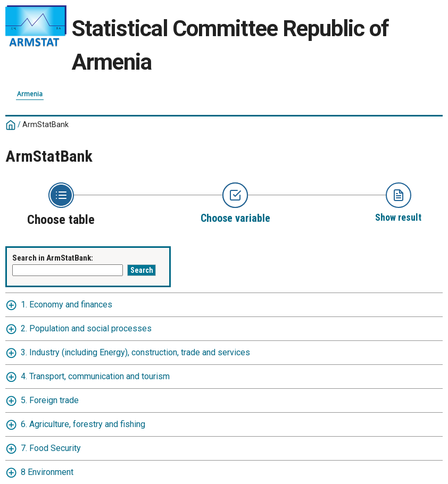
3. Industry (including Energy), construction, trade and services (135, 352)
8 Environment (47, 472)
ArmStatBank (45, 124)
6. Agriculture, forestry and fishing (83, 424)
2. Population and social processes (86, 328)
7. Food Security (51, 448)
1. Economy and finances (67, 304)
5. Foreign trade (50, 400)
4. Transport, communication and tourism (95, 376)
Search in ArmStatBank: (53, 258)
